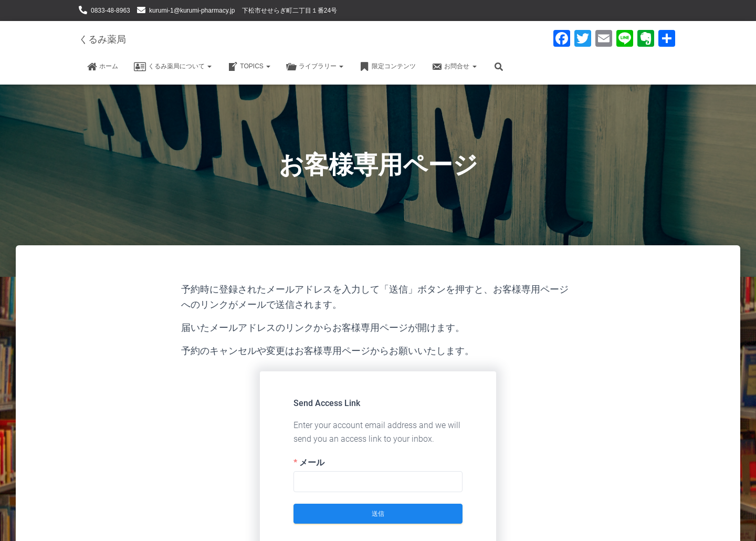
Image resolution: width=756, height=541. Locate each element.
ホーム (102, 67)
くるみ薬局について (173, 67)
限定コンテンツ (387, 67)
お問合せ (454, 67)
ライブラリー (315, 67)
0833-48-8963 (111, 11)
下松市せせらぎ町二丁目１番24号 (290, 11)
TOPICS (249, 67)
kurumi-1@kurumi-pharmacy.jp (192, 11)
